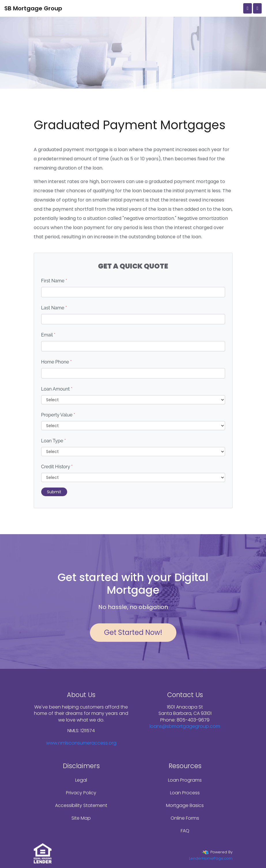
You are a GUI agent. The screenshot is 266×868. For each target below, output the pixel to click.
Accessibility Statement (81, 805)
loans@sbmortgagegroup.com (185, 726)
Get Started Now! (133, 632)
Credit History (57, 467)
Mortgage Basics (185, 805)
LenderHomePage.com (211, 858)
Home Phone (56, 362)
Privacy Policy (81, 793)
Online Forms (185, 818)
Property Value (58, 415)
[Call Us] (248, 8)
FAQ (185, 831)
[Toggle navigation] (257, 8)
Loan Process (185, 793)
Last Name (54, 308)
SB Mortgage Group (33, 8)
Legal (81, 780)
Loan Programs (185, 780)
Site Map (81, 818)
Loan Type (54, 441)
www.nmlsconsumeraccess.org (81, 743)
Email (48, 335)
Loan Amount (57, 389)
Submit (54, 492)
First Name (54, 281)
